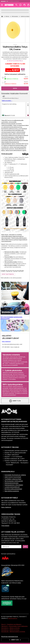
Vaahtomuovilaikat (25, 16)
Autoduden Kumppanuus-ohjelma (15, 475)
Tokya (15, 45)
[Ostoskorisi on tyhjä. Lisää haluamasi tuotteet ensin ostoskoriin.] (28, 5)
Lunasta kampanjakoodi (12, 487)
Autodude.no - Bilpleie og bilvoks (10, 628)
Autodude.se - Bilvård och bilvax (10, 630)
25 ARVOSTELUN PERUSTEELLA (15, 61)
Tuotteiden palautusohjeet (13, 479)
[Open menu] (2, 5)
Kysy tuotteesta (8, 274)
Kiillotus (7, 16)
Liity (25, 547)
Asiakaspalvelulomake (12, 483)
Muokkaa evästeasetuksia (10, 637)
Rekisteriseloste (13, 618)
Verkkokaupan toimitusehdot (14, 481)
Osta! (15, 88)
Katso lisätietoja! (6, 341)
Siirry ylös (15, 401)
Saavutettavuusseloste (12, 491)
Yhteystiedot (5, 526)
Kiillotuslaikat (15, 16)
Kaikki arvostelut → (7, 101)
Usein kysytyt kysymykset (13, 477)
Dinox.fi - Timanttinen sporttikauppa (11, 624)
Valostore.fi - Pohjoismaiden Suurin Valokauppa (14, 626)
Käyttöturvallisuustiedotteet (13, 489)
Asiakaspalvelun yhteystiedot (14, 485)
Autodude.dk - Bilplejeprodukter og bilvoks (13, 632)
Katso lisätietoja (6, 507)
